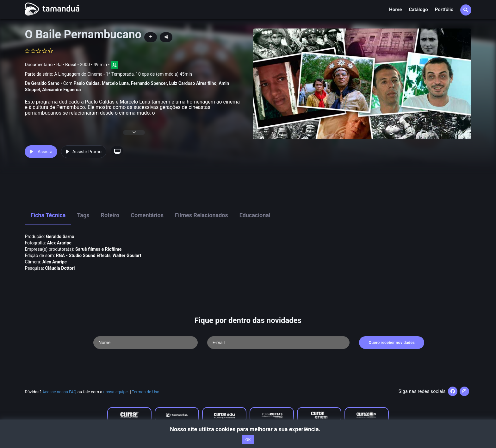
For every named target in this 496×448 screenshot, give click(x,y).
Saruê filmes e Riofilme (98, 249)
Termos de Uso (146, 392)
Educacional (255, 215)
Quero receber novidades (392, 342)
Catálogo (418, 9)
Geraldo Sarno (45, 83)
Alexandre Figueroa (61, 90)
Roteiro (110, 215)
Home (395, 9)
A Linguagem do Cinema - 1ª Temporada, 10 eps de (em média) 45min (123, 74)
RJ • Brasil (66, 65)
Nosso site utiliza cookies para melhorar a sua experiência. (248, 429)
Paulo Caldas (86, 83)
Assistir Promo (84, 152)
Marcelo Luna (115, 83)
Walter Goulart (127, 256)
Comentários (147, 215)
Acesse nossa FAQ (59, 392)
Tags (83, 215)
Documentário (39, 65)
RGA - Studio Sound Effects (83, 256)
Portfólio (444, 9)
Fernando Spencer (149, 83)
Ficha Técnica (48, 215)
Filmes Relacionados (201, 215)
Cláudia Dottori (60, 268)
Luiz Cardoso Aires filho (193, 83)
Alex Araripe (59, 243)
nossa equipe (116, 392)
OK (248, 440)
